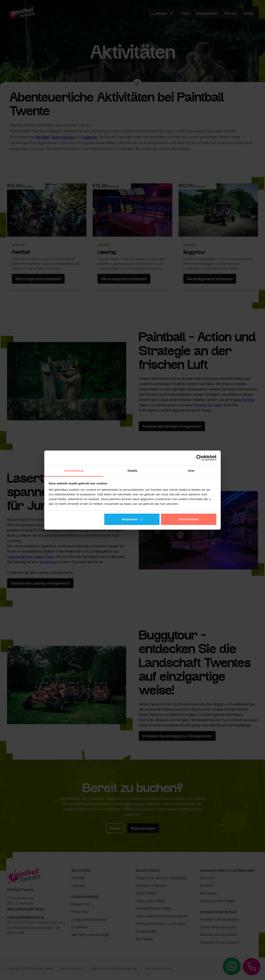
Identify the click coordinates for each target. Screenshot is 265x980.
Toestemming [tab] (74, 471)
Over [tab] (191, 471)
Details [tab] (132, 471)
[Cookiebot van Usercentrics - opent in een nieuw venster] (199, 458)
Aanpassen (132, 519)
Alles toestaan (189, 519)
